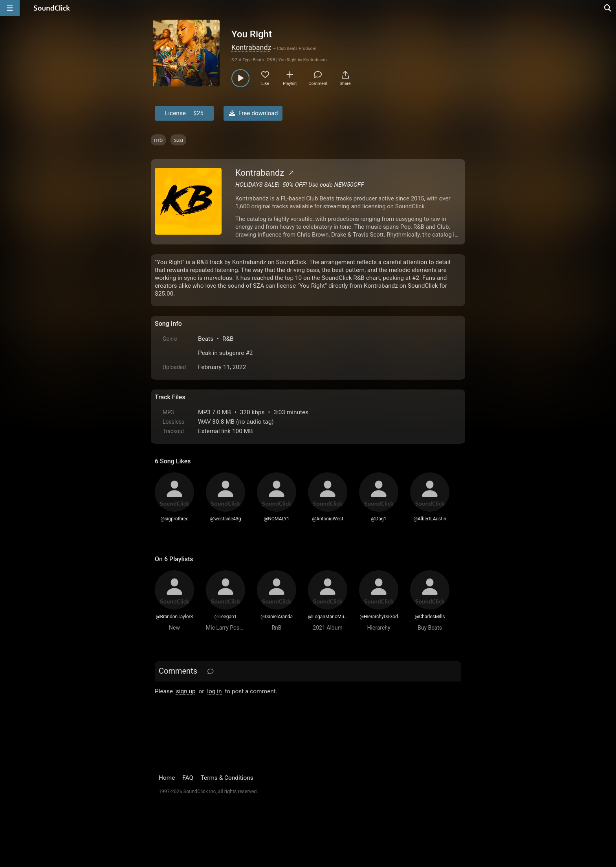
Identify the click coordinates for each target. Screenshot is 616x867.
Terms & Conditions (227, 778)
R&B (228, 339)
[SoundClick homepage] (52, 8)
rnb (158, 140)
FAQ (188, 778)
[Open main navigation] (10, 8)
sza (178, 140)
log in (214, 691)
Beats (206, 339)
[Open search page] (608, 8)
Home (167, 778)
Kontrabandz (251, 47)
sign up (186, 691)
